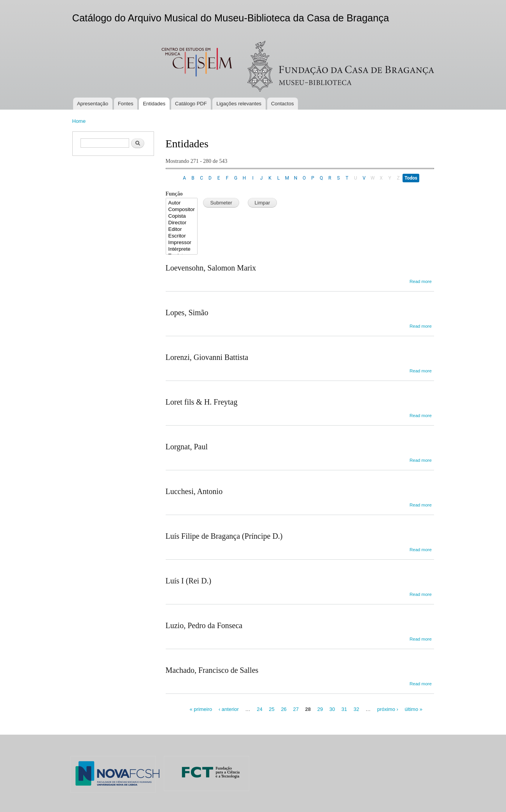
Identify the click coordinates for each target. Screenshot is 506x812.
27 (296, 709)
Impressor (182, 243)
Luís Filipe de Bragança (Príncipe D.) (224, 536)
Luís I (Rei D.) (189, 581)
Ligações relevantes (239, 104)
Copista (182, 216)
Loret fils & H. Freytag (202, 402)
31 (344, 709)
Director (182, 223)
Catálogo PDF (191, 104)
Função (174, 194)
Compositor (182, 210)
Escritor (182, 236)
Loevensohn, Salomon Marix (211, 268)
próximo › (388, 709)
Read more (421, 281)
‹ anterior (229, 709)
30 (332, 709)
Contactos (283, 104)
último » (413, 709)
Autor (182, 203)
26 (284, 709)
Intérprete (182, 249)
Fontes (126, 104)
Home (79, 121)
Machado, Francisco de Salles (212, 670)
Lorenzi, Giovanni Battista (207, 357)
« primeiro (201, 709)
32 (356, 709)
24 (259, 709)
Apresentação (93, 104)
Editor (182, 230)
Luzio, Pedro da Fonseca (204, 625)
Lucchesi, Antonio (194, 491)
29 (320, 709)
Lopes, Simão (187, 313)
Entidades (154, 104)
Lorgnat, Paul (187, 447)
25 (271, 709)
